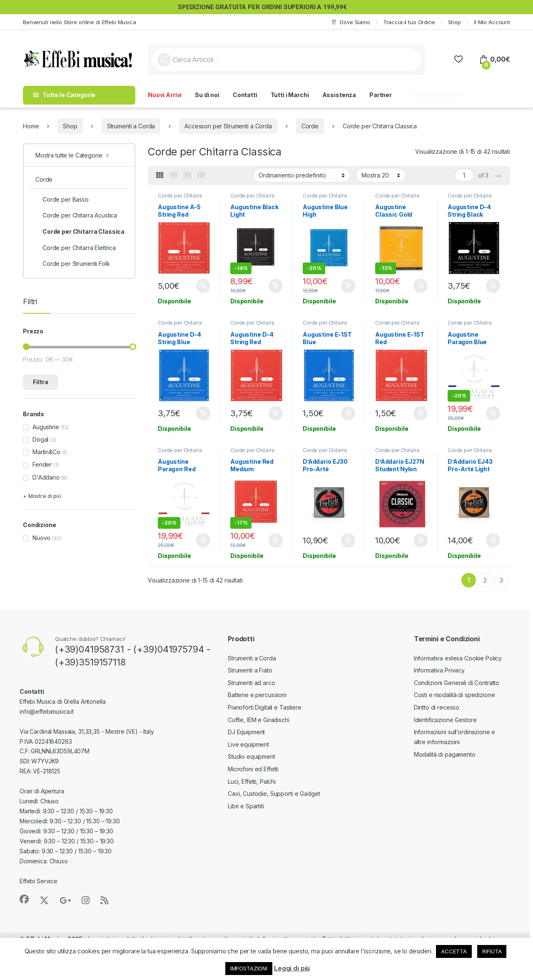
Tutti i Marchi (290, 95)
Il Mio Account (492, 22)
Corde (310, 126)
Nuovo (41, 538)
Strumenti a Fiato (250, 670)
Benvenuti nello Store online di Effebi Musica (80, 22)
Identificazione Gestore (445, 720)
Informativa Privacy (439, 670)
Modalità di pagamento (445, 754)
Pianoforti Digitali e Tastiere (265, 707)
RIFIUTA (492, 951)
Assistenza (339, 95)
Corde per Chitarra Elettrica (76, 248)
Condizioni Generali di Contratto (457, 683)
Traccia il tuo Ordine (409, 22)
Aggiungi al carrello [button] (203, 286)
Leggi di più (292, 968)
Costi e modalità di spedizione (455, 695)
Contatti (245, 95)
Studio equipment (252, 756)
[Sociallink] (24, 899)
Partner (381, 95)
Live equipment (248, 744)
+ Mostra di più (42, 496)
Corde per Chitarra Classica (180, 198)
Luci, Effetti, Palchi (252, 781)
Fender (42, 464)
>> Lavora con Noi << (435, 95)
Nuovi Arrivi (165, 95)
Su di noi (207, 95)
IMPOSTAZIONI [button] (249, 968)
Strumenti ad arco (252, 683)
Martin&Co (46, 452)
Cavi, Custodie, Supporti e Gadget (274, 794)
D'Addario (46, 477)
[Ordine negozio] (302, 175)
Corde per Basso (62, 200)
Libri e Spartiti (246, 806)
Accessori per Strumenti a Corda (228, 126)
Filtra (41, 382)
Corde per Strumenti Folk (73, 264)
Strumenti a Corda (131, 126)
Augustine (46, 427)
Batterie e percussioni (257, 695)
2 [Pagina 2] (485, 580)
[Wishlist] (458, 59)
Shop (455, 22)
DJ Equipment (246, 732)
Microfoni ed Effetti (253, 769)
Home (31, 126)
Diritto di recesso (437, 707)
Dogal (40, 439)
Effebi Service (39, 881)
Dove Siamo (350, 22)
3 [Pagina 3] (501, 580)
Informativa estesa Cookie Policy (458, 658)
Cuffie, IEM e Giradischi (259, 720)
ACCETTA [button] (454, 951)
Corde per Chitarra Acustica (76, 215)
